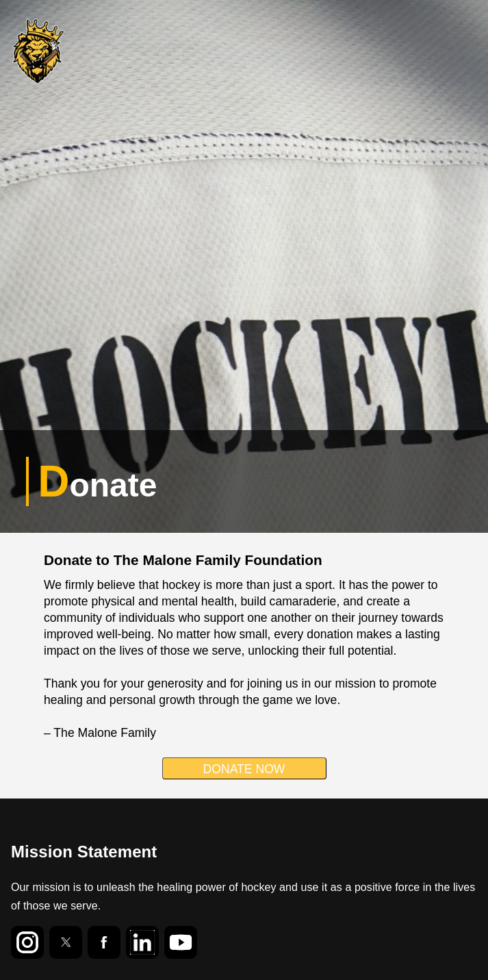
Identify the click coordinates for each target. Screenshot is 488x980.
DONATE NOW (244, 769)
